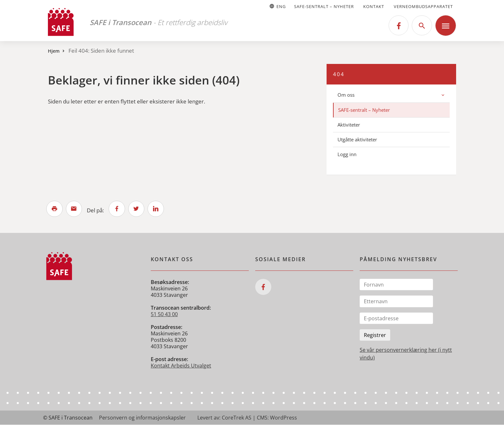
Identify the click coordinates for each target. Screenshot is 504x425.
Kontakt (374, 6)
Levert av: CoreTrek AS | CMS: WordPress (247, 418)
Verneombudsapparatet (423, 6)
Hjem (54, 51)
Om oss (346, 95)
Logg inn (347, 154)
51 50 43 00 (164, 314)
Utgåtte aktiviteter (357, 139)
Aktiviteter (349, 125)
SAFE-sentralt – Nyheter (324, 6)
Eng (277, 6)
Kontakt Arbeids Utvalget (181, 366)
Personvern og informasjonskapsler (142, 418)
